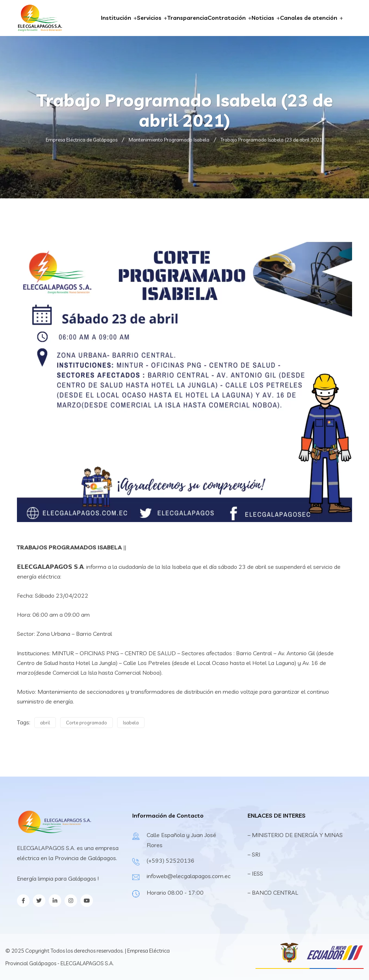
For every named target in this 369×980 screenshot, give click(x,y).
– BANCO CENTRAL (273, 893)
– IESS (255, 873)
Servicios (149, 18)
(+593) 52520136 (171, 860)
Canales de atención (309, 18)
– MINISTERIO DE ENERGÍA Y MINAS (296, 835)
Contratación (227, 18)
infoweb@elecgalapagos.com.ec (189, 876)
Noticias (263, 18)
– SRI (254, 854)
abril (45, 723)
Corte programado (86, 723)
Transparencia (187, 18)
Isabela (131, 723)
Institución (116, 18)
